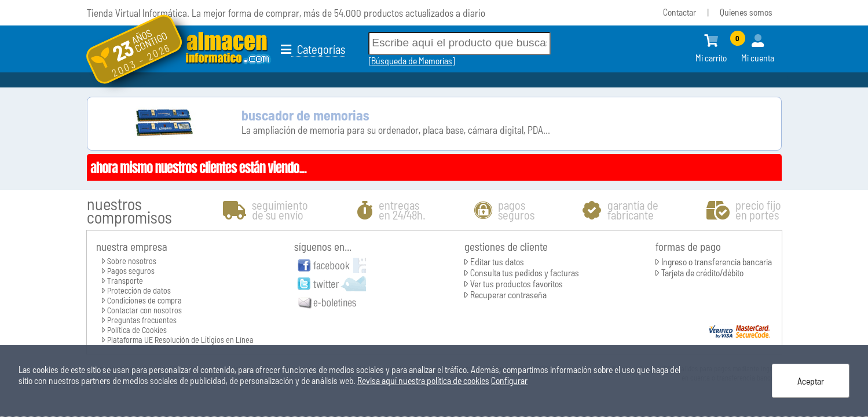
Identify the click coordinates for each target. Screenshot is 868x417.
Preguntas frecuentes (142, 320)
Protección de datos (139, 290)
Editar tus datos (497, 261)
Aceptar (811, 381)
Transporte (125, 281)
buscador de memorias (305, 115)
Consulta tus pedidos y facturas (525, 272)
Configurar (509, 380)
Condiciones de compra (144, 300)
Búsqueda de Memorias (412, 61)
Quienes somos (746, 12)
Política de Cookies (137, 330)
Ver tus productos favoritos (517, 284)
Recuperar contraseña (508, 295)
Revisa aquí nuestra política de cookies (423, 380)
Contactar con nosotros (144, 310)
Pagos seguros (131, 271)
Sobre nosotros (132, 261)
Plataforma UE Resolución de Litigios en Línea (180, 340)
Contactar (680, 12)
